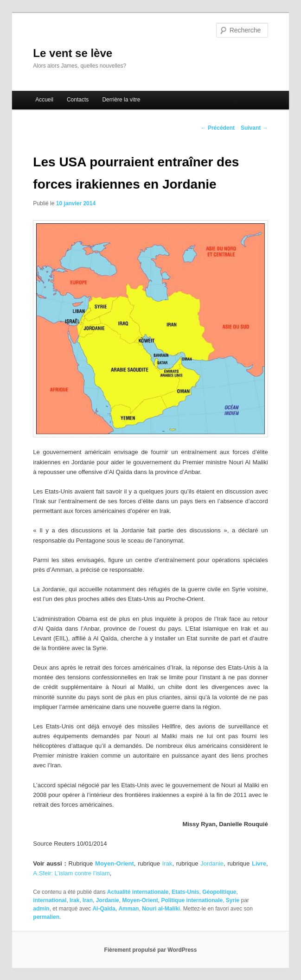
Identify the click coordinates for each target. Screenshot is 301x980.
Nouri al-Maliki (161, 909)
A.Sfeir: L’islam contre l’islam (71, 873)
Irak (167, 863)
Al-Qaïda (104, 909)
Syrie (233, 900)
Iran (88, 900)
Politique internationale (192, 900)
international (50, 900)
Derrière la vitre (121, 100)
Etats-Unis (185, 892)
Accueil (44, 100)
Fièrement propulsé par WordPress (151, 950)
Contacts (78, 100)
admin (41, 909)
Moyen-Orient (140, 900)
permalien (46, 917)
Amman (128, 909)
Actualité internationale (138, 892)
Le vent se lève (73, 53)
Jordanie (212, 863)
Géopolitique (219, 892)
